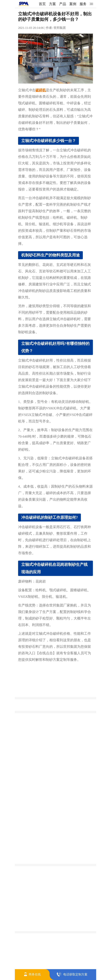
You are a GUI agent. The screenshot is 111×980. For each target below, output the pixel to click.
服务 (83, 4)
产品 (63, 4)
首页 (42, 4)
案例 (73, 4)
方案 (52, 4)
